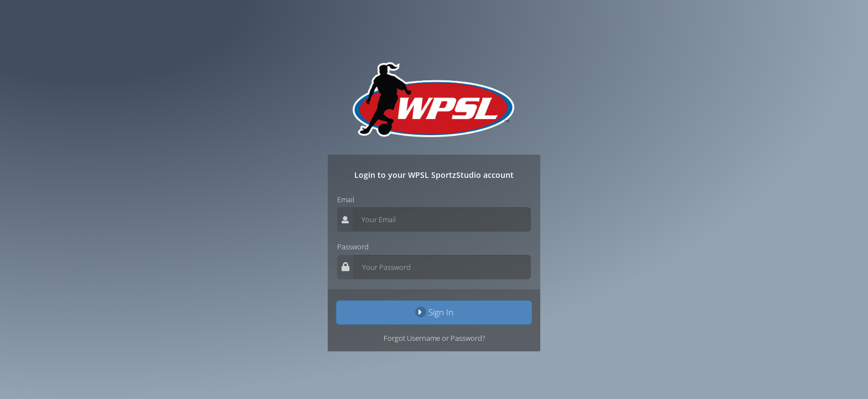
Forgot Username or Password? (434, 338)
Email (346, 199)
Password (353, 247)
